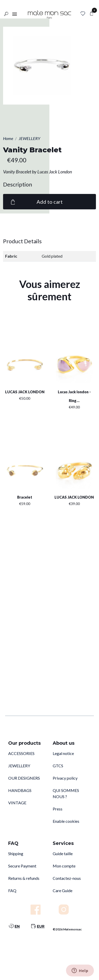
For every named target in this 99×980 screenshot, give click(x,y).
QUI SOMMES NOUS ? (66, 793)
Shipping (16, 853)
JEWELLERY (19, 766)
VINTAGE (17, 803)
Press (58, 809)
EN (17, 926)
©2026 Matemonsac (67, 929)
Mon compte (64, 866)
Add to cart (36, 202)
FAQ (12, 890)
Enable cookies (66, 821)
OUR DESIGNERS (24, 778)
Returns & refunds (24, 878)
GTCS (58, 766)
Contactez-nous (67, 878)
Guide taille (63, 853)
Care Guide (63, 890)
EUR (41, 926)
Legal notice (63, 753)
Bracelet (25, 497)
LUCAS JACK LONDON (25, 392)
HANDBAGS (20, 790)
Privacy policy (65, 778)
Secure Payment (22, 866)
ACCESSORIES (21, 753)
